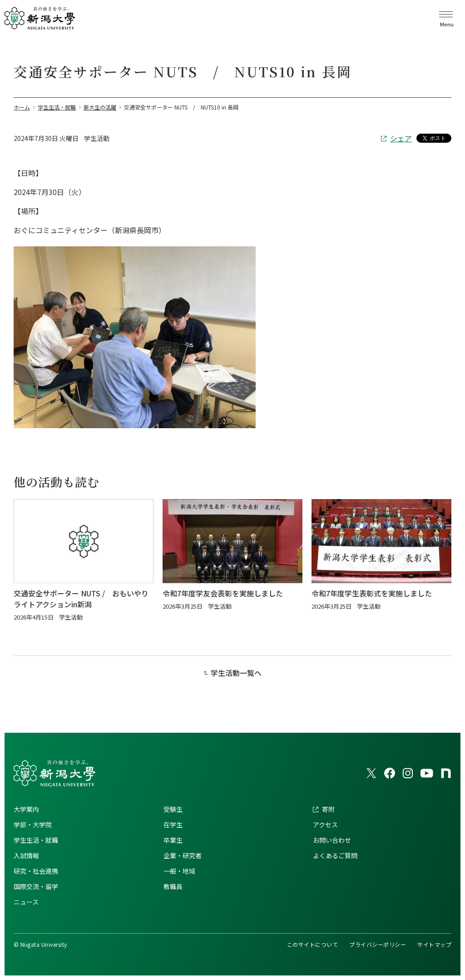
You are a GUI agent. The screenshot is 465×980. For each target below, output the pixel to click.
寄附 (328, 809)
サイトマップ (434, 944)
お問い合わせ (332, 840)
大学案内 (26, 809)
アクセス (325, 825)
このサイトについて (312, 944)
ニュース (26, 902)
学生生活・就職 (36, 840)
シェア (401, 138)
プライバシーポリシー (378, 944)
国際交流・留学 (36, 886)
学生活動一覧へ (236, 673)
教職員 (173, 886)
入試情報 (26, 855)
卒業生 (173, 840)
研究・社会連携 (36, 871)
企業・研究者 (183, 855)
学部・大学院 (33, 825)
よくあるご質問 (335, 855)
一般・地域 (179, 871)
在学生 (173, 825)
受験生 (173, 809)
